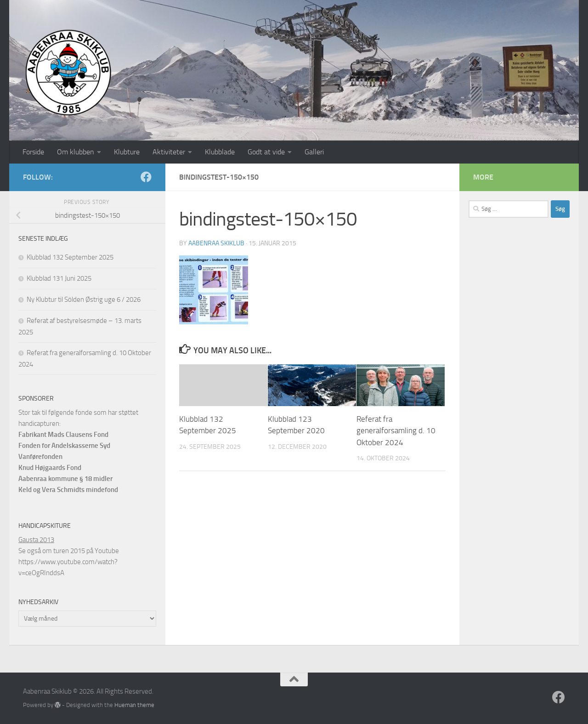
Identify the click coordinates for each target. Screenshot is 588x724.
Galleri (314, 152)
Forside (33, 152)
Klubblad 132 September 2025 (70, 257)
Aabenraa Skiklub (216, 243)
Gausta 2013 (36, 540)
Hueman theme (134, 705)
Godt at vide (266, 152)
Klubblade (220, 152)
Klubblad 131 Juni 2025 (59, 278)
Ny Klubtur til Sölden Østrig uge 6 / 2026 (84, 300)
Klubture (127, 152)
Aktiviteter (169, 152)
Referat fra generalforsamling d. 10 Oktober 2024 (396, 431)
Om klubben (76, 152)
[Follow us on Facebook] (146, 177)
